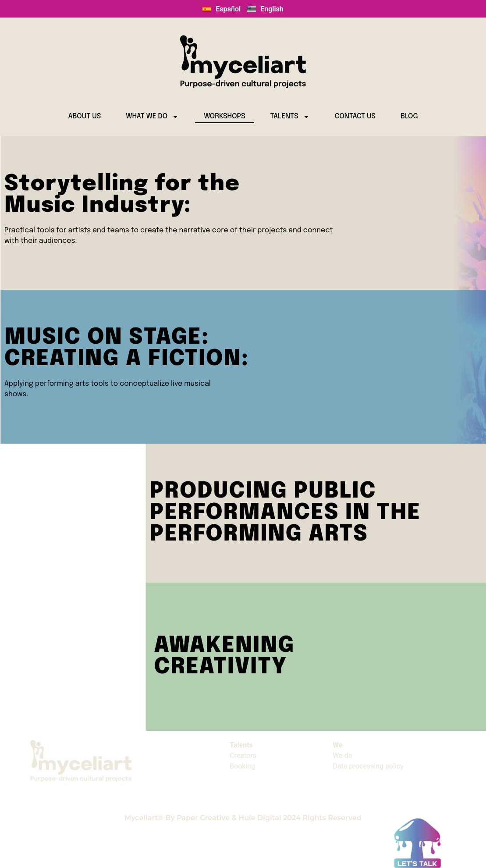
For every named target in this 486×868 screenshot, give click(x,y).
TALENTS (290, 117)
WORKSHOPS (224, 116)
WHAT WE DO (152, 117)
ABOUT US (84, 116)
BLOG (409, 116)
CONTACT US (355, 116)
